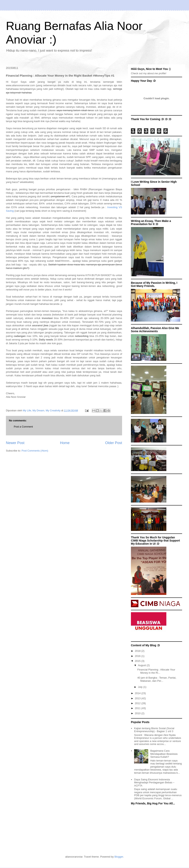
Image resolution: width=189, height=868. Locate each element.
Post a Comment (23, 427)
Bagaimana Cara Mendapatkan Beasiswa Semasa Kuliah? (164, 754)
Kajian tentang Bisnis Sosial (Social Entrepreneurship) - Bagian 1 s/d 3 (154, 730)
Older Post (114, 443)
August (142, 665)
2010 (138, 713)
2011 (138, 708)
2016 (138, 656)
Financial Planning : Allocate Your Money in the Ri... (156, 671)
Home (65, 443)
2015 (138, 661)
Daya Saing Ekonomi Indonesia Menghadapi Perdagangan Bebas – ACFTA (154, 783)
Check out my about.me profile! (149, 73)
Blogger (119, 857)
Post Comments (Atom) (35, 451)
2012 (138, 703)
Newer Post (15, 443)
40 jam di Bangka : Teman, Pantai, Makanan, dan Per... (157, 679)
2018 (138, 651)
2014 (138, 693)
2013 (138, 698)
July (141, 687)
